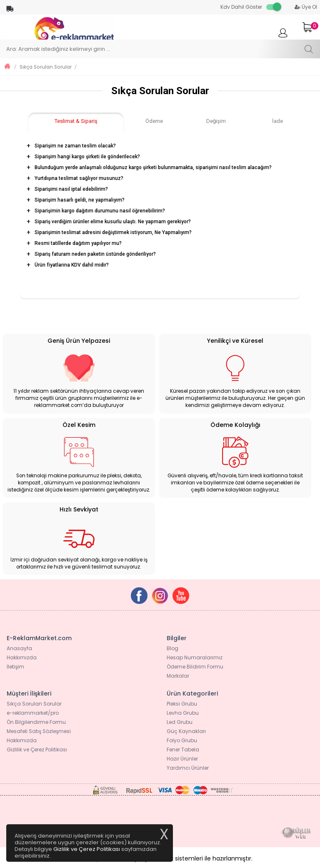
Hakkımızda (22, 657)
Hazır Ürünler (182, 759)
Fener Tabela (183, 750)
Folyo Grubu (182, 740)
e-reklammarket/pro (33, 713)
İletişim (15, 667)
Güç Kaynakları (186, 731)
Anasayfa (19, 648)
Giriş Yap (283, 37)
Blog (172, 648)
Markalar (178, 676)
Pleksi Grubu (182, 704)
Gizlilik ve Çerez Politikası (37, 750)
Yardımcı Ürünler (188, 768)
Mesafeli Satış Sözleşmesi (39, 731)
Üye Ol (306, 7)
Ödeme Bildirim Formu (195, 667)
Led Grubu (180, 722)
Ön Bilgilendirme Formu (36, 722)
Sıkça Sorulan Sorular (46, 67)
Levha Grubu (183, 713)
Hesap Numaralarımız (195, 657)
